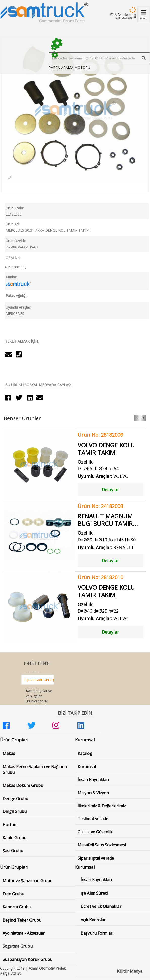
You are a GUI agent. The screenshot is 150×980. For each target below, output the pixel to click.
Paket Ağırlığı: (16, 295)
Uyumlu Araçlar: (18, 307)
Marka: (11, 277)
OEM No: (13, 258)
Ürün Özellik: (16, 241)
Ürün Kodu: (15, 208)
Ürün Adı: (13, 224)
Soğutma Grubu (18, 946)
